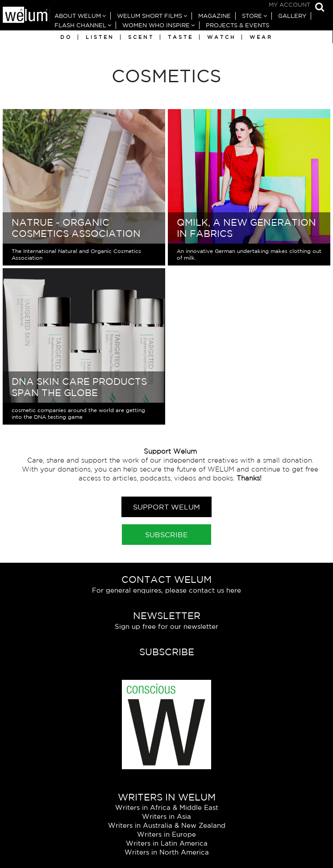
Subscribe (166, 535)
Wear (261, 37)
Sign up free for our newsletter (166, 626)
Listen (100, 37)
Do (66, 37)
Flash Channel (80, 25)
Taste (181, 37)
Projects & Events (237, 25)
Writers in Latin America (167, 843)
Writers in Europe (166, 834)
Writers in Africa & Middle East (167, 807)
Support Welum (166, 507)
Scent (141, 37)
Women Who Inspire (156, 25)
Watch (221, 37)
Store (252, 16)
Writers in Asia (166, 816)
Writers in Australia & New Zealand (167, 825)
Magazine (214, 16)
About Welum (78, 16)
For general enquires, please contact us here (166, 590)
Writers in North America (167, 852)
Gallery (292, 16)
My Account (289, 5)
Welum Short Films (150, 16)
